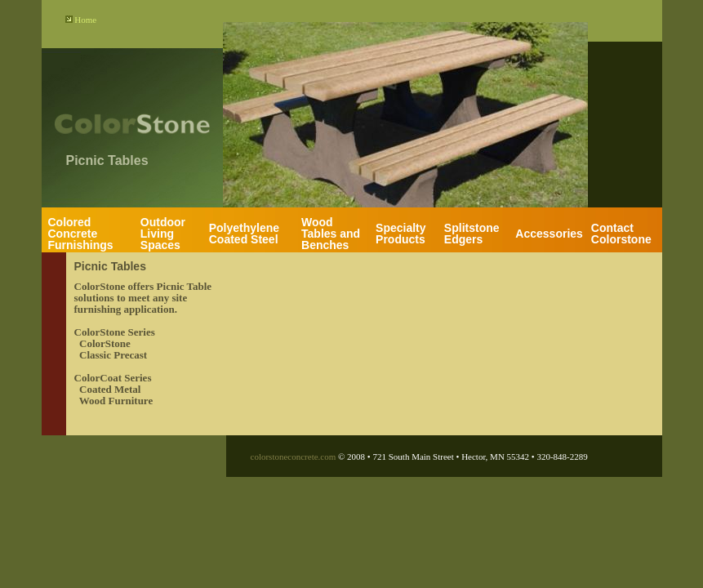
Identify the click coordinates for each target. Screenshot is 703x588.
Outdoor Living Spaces (163, 234)
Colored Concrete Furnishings (81, 234)
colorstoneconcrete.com (294, 457)
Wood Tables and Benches (331, 234)
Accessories (549, 234)
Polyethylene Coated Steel (244, 234)
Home (85, 20)
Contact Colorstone (621, 234)
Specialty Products (400, 234)
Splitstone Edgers (472, 234)
